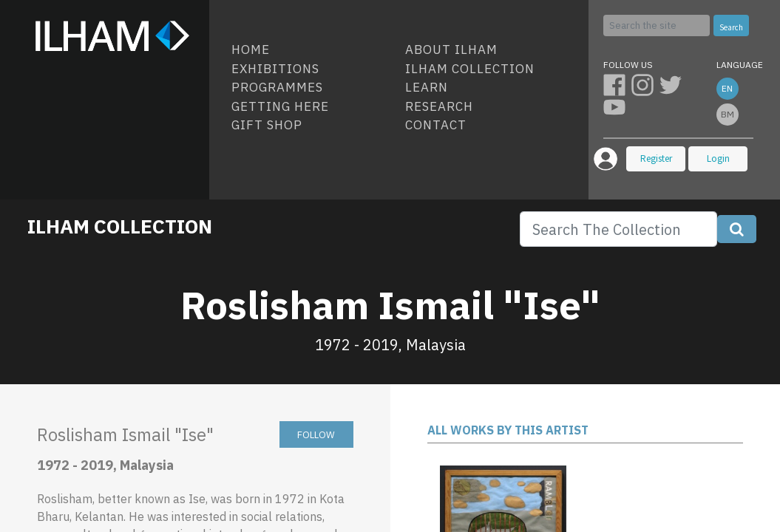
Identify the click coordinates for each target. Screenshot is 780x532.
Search (731, 27)
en (727, 88)
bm (728, 114)
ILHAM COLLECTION (120, 226)
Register (656, 158)
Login (718, 158)
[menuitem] (312, 50)
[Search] (657, 25)
